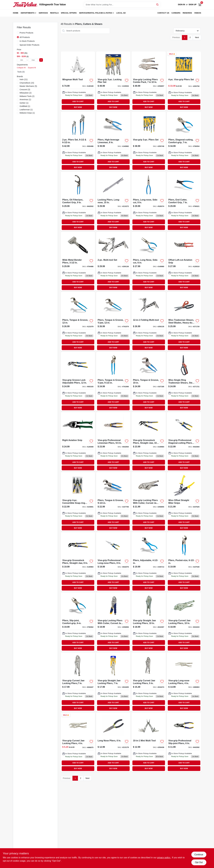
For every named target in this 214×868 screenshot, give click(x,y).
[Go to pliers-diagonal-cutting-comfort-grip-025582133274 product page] (184, 141)
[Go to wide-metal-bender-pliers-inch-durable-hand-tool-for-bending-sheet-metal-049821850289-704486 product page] (78, 261)
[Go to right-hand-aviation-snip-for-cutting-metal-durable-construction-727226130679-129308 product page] (78, 442)
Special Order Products (30, 45)
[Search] (158, 4)
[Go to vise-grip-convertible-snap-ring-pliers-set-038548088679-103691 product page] (78, 502)
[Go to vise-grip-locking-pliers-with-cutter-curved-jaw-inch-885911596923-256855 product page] (149, 502)
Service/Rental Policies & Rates (96, 13)
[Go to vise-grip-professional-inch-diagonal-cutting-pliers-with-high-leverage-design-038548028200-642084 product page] (184, 442)
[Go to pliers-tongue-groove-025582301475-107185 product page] (149, 382)
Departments (28, 13)
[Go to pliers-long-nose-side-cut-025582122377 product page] (149, 261)
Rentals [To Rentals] (54, 13)
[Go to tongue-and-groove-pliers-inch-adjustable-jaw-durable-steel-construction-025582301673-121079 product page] (78, 321)
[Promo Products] (18, 33)
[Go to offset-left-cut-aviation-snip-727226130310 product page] (184, 261)
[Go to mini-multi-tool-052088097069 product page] (149, 742)
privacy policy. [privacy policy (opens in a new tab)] (164, 858)
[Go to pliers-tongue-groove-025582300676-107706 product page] (113, 502)
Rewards (187, 13)
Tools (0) (21, 72)
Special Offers (69, 13)
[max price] (33, 60)
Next (197, 37)
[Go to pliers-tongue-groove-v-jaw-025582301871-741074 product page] (113, 321)
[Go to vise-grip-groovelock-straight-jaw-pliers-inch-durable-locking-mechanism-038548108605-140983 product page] (78, 562)
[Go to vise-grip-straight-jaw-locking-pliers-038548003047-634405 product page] (113, 682)
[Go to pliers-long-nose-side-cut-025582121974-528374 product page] (149, 201)
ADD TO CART (78, 102)
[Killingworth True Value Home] (25, 5)
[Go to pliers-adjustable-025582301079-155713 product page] (149, 562)
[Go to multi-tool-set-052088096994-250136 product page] (113, 261)
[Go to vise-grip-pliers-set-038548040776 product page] (184, 81)
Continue (199, 855)
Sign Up (193, 5)
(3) (25, 90)
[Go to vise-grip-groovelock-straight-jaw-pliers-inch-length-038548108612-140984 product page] (149, 442)
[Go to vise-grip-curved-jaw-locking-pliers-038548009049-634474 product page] (149, 682)
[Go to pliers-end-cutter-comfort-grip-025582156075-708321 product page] (184, 201)
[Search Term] (122, 5)
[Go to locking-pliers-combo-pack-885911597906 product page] (149, 81)
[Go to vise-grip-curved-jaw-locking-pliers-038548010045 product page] (78, 742)
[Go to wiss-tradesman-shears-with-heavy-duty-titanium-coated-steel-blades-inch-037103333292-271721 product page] (184, 382)
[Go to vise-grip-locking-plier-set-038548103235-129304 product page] (113, 81)
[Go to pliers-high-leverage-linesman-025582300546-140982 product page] (113, 141)
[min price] (22, 60)
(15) (27, 83)
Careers (176, 13)
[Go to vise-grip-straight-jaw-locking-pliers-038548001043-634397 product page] (149, 622)
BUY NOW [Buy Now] (78, 107)
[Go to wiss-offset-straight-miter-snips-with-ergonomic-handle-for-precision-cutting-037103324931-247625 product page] (184, 502)
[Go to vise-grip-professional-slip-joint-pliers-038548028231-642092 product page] (184, 742)
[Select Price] (41, 60)
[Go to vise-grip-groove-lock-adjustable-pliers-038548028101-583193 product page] (78, 382)
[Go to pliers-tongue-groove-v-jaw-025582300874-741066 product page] (113, 382)
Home (16, 13)
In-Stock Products (27, 41)
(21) (24, 79)
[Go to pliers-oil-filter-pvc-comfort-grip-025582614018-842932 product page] (78, 201)
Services (43, 13)
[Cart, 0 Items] (200, 5)
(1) (25, 99)
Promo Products (26, 33)
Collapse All (21, 68)
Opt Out (199, 862)
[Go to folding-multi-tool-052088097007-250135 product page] (149, 321)
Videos (198, 13)
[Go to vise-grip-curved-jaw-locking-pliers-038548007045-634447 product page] (78, 682)
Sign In (181, 5)
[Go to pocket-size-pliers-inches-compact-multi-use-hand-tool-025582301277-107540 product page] (184, 562)
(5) (28, 86)
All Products (25, 37)
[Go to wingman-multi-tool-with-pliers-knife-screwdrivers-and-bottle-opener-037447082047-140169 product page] (78, 81)
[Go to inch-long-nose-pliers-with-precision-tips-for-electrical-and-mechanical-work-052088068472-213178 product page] (113, 742)
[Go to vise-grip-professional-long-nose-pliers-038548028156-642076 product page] (113, 562)
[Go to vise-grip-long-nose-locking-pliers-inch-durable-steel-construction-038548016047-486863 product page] (184, 682)
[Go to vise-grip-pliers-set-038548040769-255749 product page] (149, 141)
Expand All (32, 68)
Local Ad (121, 13)
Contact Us (163, 13)
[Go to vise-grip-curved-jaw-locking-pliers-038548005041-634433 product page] (184, 622)
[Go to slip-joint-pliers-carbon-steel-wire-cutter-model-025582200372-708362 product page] (78, 622)
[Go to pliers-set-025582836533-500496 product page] (78, 141)
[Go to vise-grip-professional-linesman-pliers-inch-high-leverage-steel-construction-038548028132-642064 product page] (113, 442)
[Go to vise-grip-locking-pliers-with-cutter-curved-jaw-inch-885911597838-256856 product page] (113, 622)
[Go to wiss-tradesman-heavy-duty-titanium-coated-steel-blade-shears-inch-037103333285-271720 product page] (184, 321)
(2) (26, 93)
